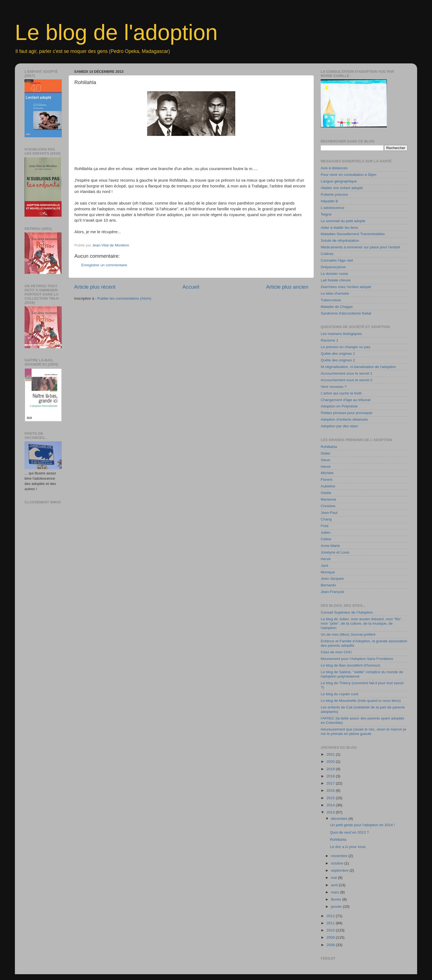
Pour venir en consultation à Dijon (349, 175)
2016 (331, 790)
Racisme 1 (330, 340)
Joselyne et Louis (335, 552)
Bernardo (328, 585)
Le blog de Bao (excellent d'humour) (350, 665)
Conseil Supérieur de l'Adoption (347, 612)
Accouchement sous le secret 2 (347, 380)
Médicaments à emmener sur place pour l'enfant (360, 247)
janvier (337, 907)
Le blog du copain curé (340, 694)
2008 (331, 945)
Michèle (327, 473)
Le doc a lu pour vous (348, 847)
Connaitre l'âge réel (337, 260)
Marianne (328, 499)
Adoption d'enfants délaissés (344, 419)
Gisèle (326, 493)
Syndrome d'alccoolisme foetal (346, 313)
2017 (331, 783)
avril (335, 885)
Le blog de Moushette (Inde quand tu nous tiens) (361, 701)
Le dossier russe (334, 274)
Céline (326, 539)
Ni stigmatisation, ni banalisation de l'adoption (358, 367)
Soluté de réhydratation (340, 241)
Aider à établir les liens (339, 228)
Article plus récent (95, 287)
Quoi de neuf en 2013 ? (349, 832)
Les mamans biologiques (341, 334)
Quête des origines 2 (338, 360)
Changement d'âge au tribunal (345, 400)
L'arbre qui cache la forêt (341, 393)
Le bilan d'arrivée (335, 293)
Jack (325, 566)
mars (336, 892)
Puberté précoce (334, 194)
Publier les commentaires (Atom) (124, 298)
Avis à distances (334, 168)
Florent (326, 480)
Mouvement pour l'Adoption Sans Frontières (357, 659)
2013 (331, 812)
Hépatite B (329, 201)
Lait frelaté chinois (336, 280)
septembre (340, 870)
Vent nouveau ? (334, 387)
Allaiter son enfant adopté (342, 188)
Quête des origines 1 (338, 354)
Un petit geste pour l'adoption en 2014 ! (362, 825)
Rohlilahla (329, 447)
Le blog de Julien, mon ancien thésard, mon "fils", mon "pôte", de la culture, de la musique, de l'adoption (361, 623)
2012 (331, 916)
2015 (331, 798)
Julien (326, 532)
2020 (331, 762)
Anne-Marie (330, 546)
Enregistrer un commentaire (104, 265)
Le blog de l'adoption (116, 32)
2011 (331, 923)
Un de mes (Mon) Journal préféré (348, 634)
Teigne (326, 214)
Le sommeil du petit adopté (343, 221)
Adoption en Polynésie (339, 406)
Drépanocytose (333, 267)
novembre (340, 856)
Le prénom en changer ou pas (345, 347)
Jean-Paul (329, 513)
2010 (331, 930)
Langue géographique (339, 181)
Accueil (191, 287)
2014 (331, 805)
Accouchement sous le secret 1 (347, 373)
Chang (326, 519)
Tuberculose (331, 300)
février (337, 899)
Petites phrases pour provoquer (347, 413)
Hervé (326, 467)
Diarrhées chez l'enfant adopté (346, 287)
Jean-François (333, 592)
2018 (331, 776)
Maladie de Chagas (337, 307)
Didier (326, 453)
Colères (327, 254)
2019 (331, 769)
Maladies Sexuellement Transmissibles (353, 234)
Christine (328, 506)
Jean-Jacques (332, 578)
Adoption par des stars (339, 426)
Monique (328, 572)
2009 (331, 937)
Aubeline (328, 486)
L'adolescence (333, 208)
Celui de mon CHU (336, 652)
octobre (338, 863)
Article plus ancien (287, 287)
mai (334, 878)
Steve (326, 460)
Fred (325, 526)
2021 (331, 754)
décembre (340, 819)
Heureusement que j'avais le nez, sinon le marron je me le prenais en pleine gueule (363, 731)
